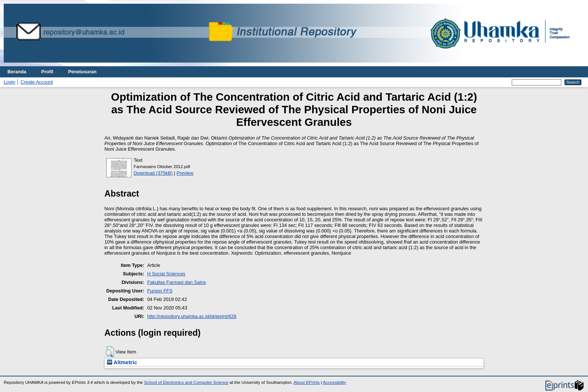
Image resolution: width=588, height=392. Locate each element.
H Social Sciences (166, 274)
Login (9, 82)
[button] (110, 352)
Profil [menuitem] (47, 72)
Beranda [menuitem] (17, 72)
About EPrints (307, 382)
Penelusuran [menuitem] (82, 72)
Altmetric (122, 362)
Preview (185, 173)
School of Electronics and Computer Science (186, 382)
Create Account (37, 82)
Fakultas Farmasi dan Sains (176, 282)
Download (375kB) (153, 173)
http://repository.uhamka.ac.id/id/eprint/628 (192, 316)
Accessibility (335, 382)
